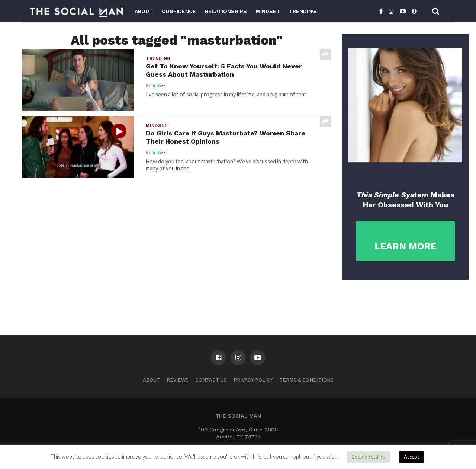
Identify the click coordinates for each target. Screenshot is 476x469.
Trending (303, 11)
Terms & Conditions (306, 380)
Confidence (179, 11)
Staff (159, 85)
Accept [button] (411, 457)
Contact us (211, 380)
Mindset (268, 11)
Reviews (178, 380)
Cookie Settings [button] (369, 457)
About (144, 11)
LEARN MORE (406, 246)
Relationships (226, 11)
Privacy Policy (253, 380)
